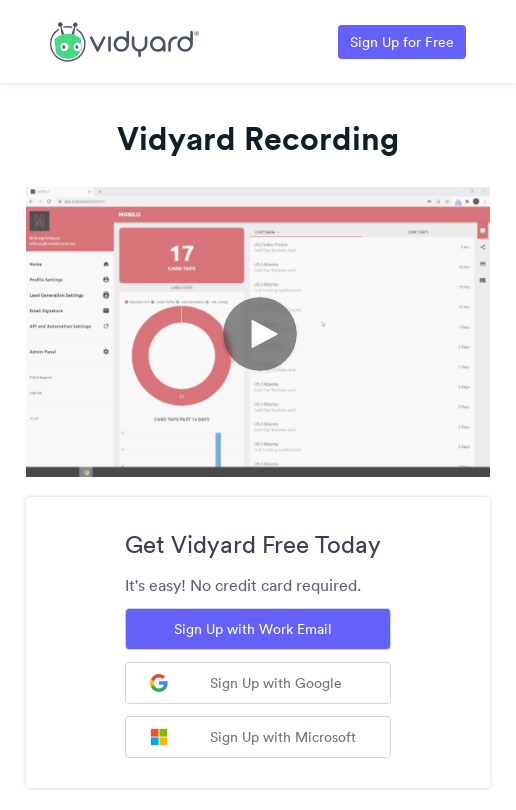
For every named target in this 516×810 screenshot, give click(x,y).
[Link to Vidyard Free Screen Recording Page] (124, 40)
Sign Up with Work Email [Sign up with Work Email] (253, 629)
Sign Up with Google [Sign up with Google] (246, 683)
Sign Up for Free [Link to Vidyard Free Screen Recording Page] (402, 42)
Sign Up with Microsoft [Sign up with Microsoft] (253, 737)
